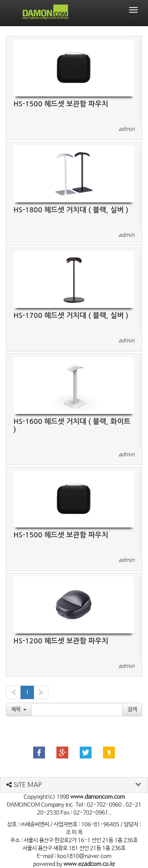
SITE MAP (24, 785)
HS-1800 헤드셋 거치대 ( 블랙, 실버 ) (71, 210)
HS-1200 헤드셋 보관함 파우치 (61, 641)
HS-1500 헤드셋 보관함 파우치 (61, 104)
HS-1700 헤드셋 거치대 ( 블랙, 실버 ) (71, 316)
